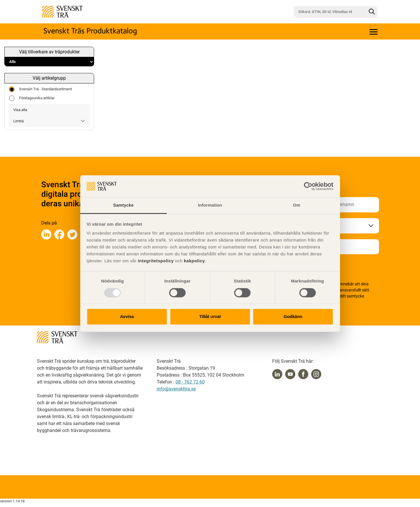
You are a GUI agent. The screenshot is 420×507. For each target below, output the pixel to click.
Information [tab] (210, 205)
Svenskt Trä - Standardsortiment (40, 89)
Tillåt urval (210, 317)
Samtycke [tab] (123, 205)
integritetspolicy (155, 261)
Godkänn (293, 317)
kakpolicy (194, 261)
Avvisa (127, 317)
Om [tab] (297, 205)
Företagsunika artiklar (32, 98)
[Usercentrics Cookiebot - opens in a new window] (308, 186)
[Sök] (372, 12)
